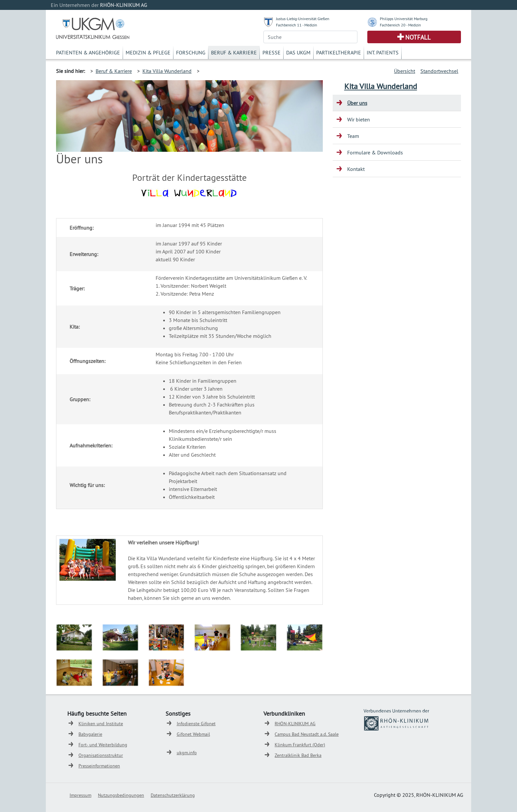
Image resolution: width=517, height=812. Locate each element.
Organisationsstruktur (101, 755)
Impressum (80, 795)
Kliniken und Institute (101, 724)
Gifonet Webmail (193, 734)
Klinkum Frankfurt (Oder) (300, 745)
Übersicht (405, 71)
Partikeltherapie (339, 52)
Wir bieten (359, 119)
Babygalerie (90, 734)
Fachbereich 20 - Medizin (400, 25)
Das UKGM (298, 52)
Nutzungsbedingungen (121, 795)
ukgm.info (187, 753)
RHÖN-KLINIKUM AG (295, 724)
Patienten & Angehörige (88, 52)
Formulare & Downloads (375, 152)
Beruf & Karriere (234, 52)
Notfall (418, 37)
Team (353, 136)
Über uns (357, 103)
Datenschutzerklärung (173, 795)
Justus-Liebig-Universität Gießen (303, 19)
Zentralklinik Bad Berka (298, 755)
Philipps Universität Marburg (404, 19)
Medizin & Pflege (148, 52)
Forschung (191, 52)
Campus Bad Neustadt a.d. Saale (307, 734)
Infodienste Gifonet (196, 724)
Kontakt (356, 169)
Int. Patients (383, 52)
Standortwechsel (439, 71)
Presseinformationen (99, 766)
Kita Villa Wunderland (167, 71)
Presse (272, 52)
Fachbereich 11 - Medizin (297, 25)
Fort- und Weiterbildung (103, 745)
